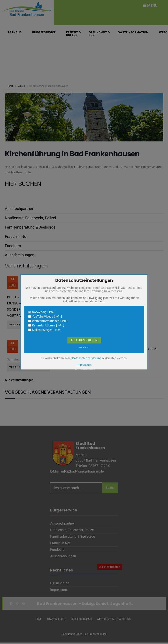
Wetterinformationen (46, 321)
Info (51, 312)
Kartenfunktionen (44, 325)
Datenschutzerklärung (87, 358)
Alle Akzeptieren (84, 340)
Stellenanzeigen (42, 330)
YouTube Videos (42, 317)
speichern (84, 347)
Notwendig (39, 312)
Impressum (84, 365)
